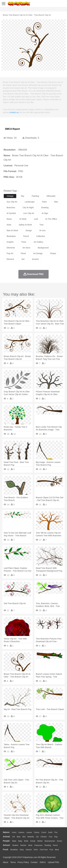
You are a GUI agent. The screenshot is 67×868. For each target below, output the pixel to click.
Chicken (44, 837)
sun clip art (12, 202)
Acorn (14, 832)
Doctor (60, 841)
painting (35, 196)
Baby (20, 841)
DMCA (43, 862)
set (23, 259)
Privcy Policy (23, 862)
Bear (19, 837)
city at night (28, 207)
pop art (10, 253)
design (29, 230)
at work (23, 219)
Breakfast (14, 850)
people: (7, 841)
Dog (56, 837)
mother (40, 841)
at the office (51, 219)
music (9, 219)
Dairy (22, 850)
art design (38, 253)
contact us (14, 112)
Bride (26, 841)
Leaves (29, 832)
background (43, 248)
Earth (50, 832)
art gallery (38, 242)
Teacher (23, 845)
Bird (24, 837)
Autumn (21, 832)
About (6, 862)
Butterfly (31, 837)
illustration (11, 236)
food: (6, 849)
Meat (57, 850)
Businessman (50, 841)
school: (7, 845)
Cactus (37, 832)
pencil (26, 236)
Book (30, 845)
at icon (42, 230)
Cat (37, 837)
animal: (7, 837)
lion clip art (29, 213)
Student (15, 845)
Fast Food (44, 850)
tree (41, 225)
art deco (26, 248)
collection (41, 236)
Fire (56, 832)
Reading (48, 845)
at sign (45, 213)
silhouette (51, 196)
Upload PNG (54, 862)
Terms (13, 862)
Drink (36, 850)
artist (9, 225)
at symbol (11, 213)
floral (23, 253)
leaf (36, 219)
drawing (45, 207)
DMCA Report (12, 129)
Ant (14, 837)
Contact (34, 862)
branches (11, 207)
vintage (10, 196)
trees (24, 242)
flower (53, 253)
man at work (12, 230)
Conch (44, 832)
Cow (50, 837)
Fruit (51, 850)
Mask (14, 841)
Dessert (29, 850)
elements (11, 248)
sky (23, 196)
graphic (10, 242)
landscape (30, 202)
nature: (6, 832)
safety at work (25, 225)
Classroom (38, 845)
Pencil (55, 845)
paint (44, 202)
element (10, 259)
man (56, 202)
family (33, 841)
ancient (35, 259)
